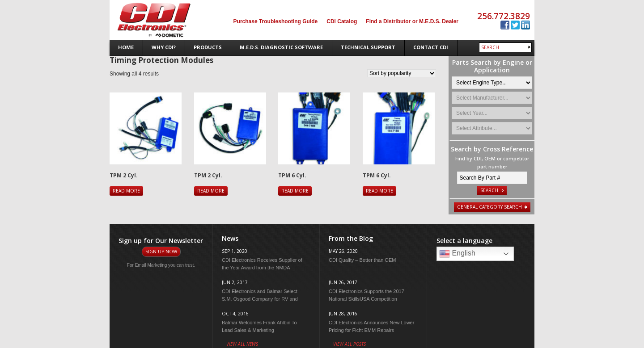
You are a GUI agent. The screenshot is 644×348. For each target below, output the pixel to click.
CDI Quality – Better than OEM (362, 260)
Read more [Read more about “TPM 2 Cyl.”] (126, 191)
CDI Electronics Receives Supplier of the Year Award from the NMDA (262, 264)
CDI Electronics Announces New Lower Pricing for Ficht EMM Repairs (371, 326)
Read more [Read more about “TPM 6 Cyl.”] (295, 191)
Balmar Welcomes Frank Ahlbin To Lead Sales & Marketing (259, 326)
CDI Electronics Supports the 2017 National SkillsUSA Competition (366, 295)
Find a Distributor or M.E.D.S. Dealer (412, 21)
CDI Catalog (342, 21)
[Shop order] (402, 73)
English (457, 254)
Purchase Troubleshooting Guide (276, 21)
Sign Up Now (161, 252)
